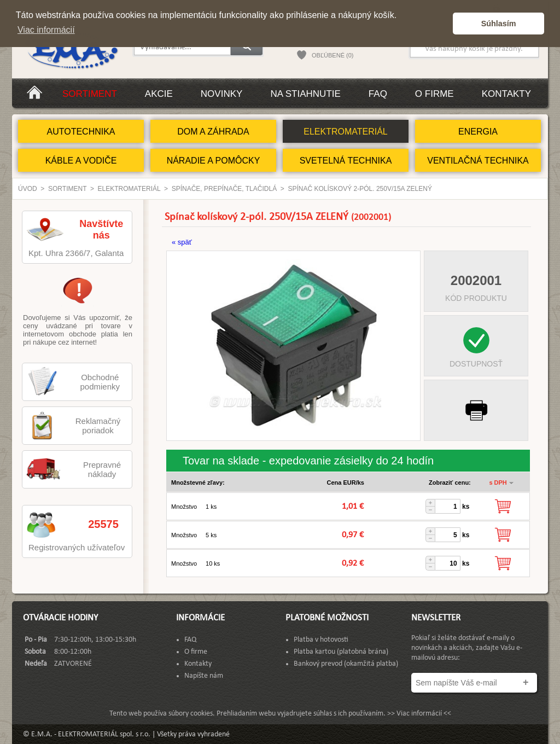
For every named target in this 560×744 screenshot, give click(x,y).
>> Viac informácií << (419, 714)
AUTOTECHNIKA (81, 132)
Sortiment (90, 94)
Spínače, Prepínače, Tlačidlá (224, 189)
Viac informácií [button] (46, 30)
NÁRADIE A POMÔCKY (214, 161)
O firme (434, 94)
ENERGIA (478, 132)
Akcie (159, 94)
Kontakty (506, 94)
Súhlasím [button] (499, 24)
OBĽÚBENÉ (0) (332, 55)
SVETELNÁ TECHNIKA (346, 161)
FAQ (378, 94)
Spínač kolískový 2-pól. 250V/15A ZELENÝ (360, 189)
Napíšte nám (204, 676)
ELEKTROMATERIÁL (346, 132)
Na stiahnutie (305, 94)
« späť (182, 242)
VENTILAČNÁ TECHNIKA (478, 161)
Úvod (28, 189)
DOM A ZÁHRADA (213, 132)
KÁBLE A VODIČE (81, 161)
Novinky (222, 94)
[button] (442, 24)
